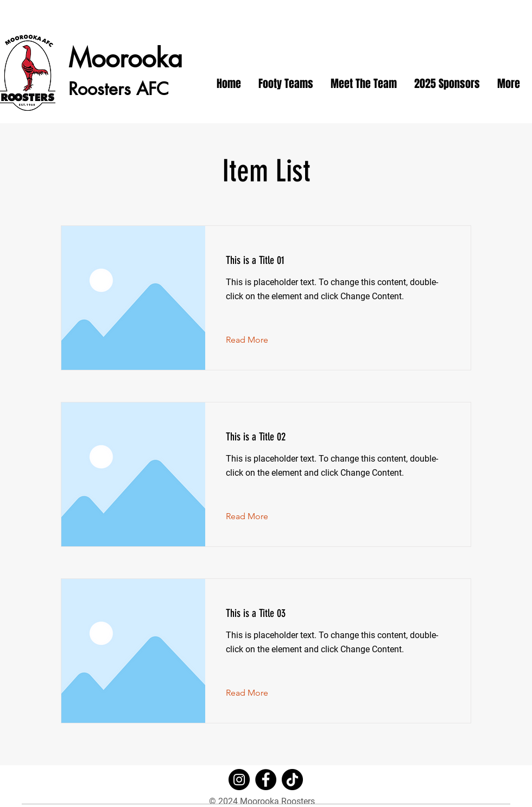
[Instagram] (239, 780)
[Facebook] (266, 780)
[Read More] (255, 340)
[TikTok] (292, 780)
